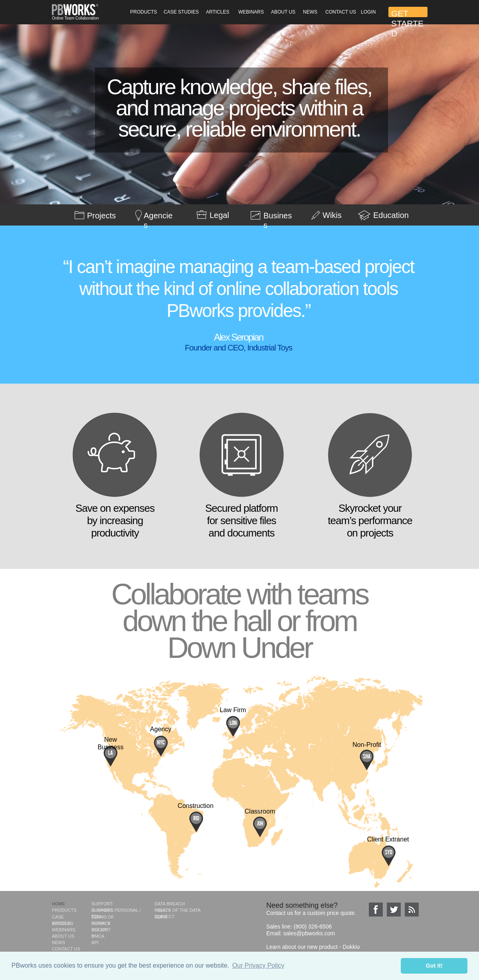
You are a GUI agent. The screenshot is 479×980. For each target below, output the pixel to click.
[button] (143, 12)
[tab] (51, 205)
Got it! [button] (434, 966)
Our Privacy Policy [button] (258, 965)
